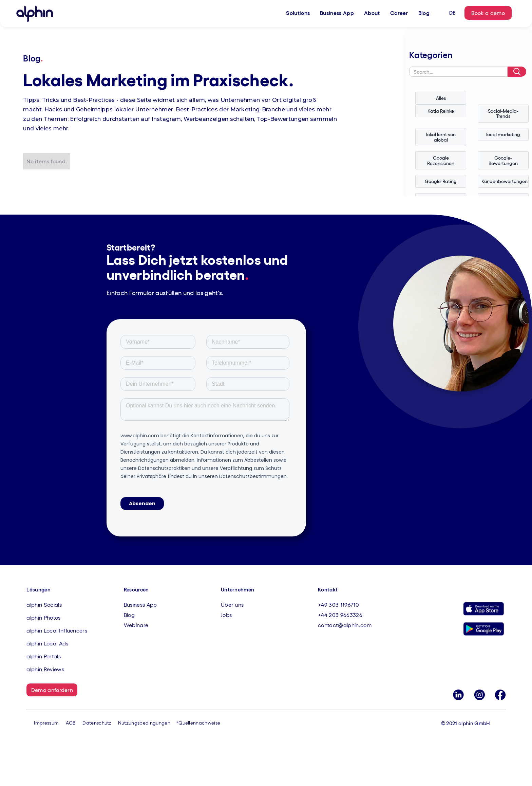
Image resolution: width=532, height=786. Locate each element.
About (372, 13)
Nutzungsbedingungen (144, 723)
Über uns (232, 605)
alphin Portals (43, 656)
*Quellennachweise (198, 723)
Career (399, 13)
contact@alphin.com (345, 625)
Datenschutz (97, 723)
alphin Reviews (45, 669)
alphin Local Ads (47, 643)
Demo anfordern (52, 690)
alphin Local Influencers (57, 630)
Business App (337, 13)
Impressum (46, 723)
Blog (424, 13)
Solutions (298, 13)
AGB (71, 723)
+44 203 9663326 (340, 615)
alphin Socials (44, 605)
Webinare (136, 625)
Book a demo (488, 13)
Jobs (226, 615)
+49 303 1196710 (338, 605)
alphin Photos (43, 617)
